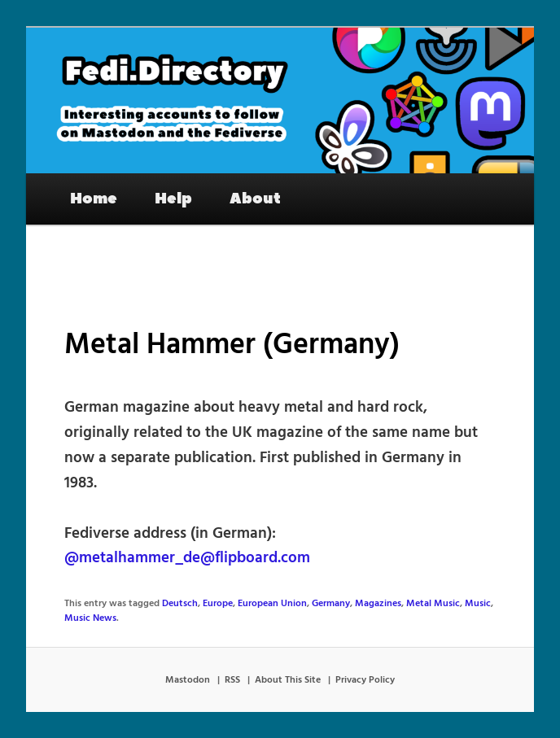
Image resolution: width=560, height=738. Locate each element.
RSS (232, 680)
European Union (272, 604)
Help (173, 199)
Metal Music (433, 604)
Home (94, 199)
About (255, 199)
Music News (90, 618)
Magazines (378, 604)
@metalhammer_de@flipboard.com (187, 558)
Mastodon (188, 680)
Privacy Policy (365, 680)
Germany (331, 604)
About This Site (288, 680)
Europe (218, 604)
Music (478, 604)
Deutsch (180, 604)
